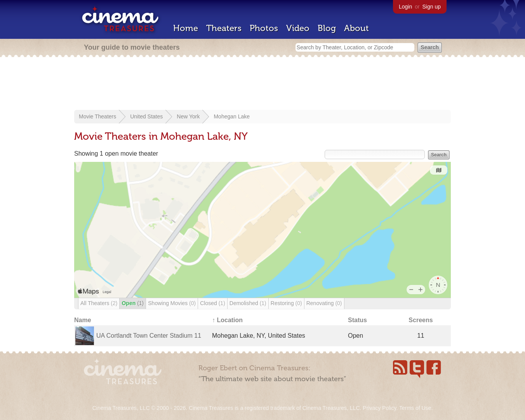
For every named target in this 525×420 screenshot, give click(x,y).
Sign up (432, 7)
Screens (421, 320)
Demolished (248, 303)
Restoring (286, 303)
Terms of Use (415, 408)
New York (188, 116)
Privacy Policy (379, 408)
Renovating (324, 303)
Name (83, 320)
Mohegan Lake (232, 116)
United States (146, 116)
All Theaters (99, 303)
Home (186, 28)
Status (357, 320)
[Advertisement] (262, 84)
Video (298, 28)
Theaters (224, 28)
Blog (327, 28)
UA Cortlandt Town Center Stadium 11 (149, 336)
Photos (264, 28)
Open (133, 303)
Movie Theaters (97, 116)
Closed (213, 303)
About (356, 28)
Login (405, 7)
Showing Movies (172, 303)
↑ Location (227, 320)
